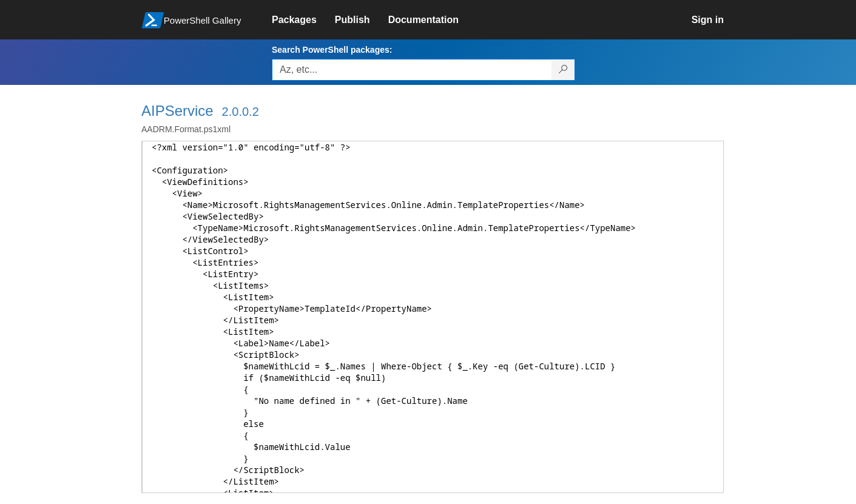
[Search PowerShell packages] (563, 70)
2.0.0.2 (241, 112)
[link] (303, 20)
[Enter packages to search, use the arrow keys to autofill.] (412, 70)
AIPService (177, 111)
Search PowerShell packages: (332, 50)
